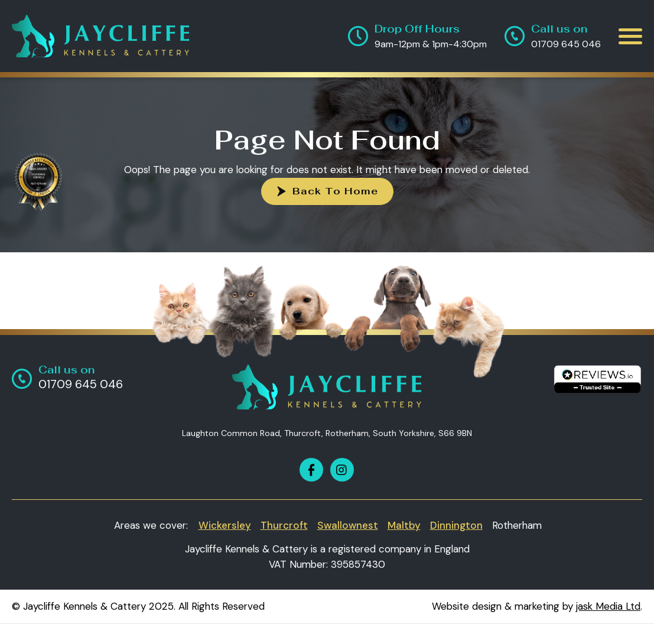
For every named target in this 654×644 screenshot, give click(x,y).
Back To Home (335, 191)
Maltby (404, 525)
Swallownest (348, 525)
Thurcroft (284, 525)
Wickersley (225, 525)
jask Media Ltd (608, 606)
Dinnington (456, 525)
